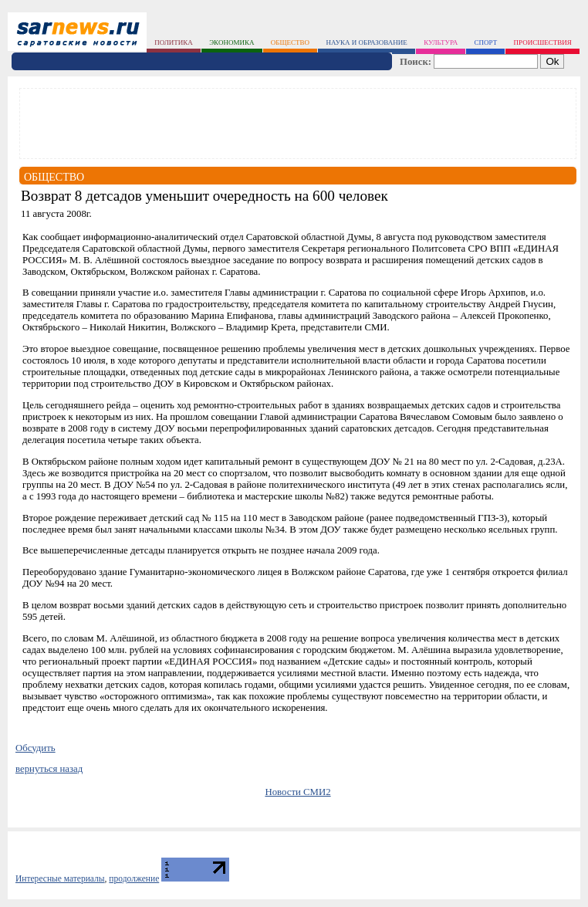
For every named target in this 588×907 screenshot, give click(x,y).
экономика (231, 42)
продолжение (134, 878)
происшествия (543, 42)
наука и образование (366, 42)
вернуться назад (49, 769)
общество (290, 42)
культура (441, 42)
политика (174, 42)
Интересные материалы (60, 878)
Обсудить (35, 748)
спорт (486, 42)
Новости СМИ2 (297, 792)
